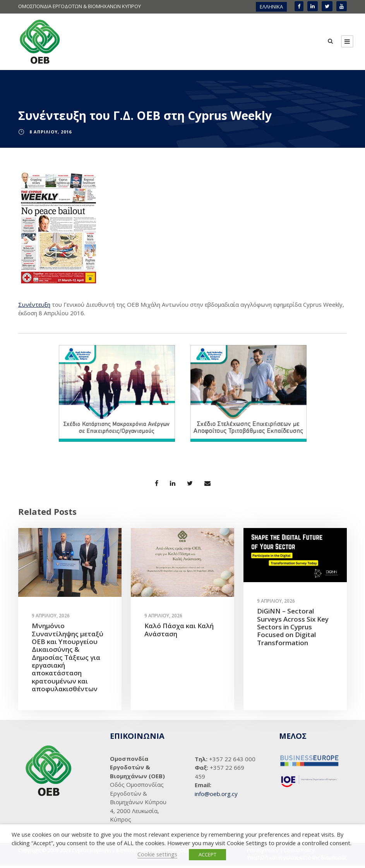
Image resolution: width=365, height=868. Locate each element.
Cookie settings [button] (157, 854)
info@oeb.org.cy (216, 796)
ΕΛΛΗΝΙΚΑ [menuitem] (271, 7)
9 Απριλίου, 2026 (51, 618)
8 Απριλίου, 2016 (51, 134)
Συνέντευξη (34, 306)
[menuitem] (271, 7)
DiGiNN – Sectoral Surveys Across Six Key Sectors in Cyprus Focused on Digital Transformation (293, 629)
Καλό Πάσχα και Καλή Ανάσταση (179, 632)
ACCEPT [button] (207, 854)
